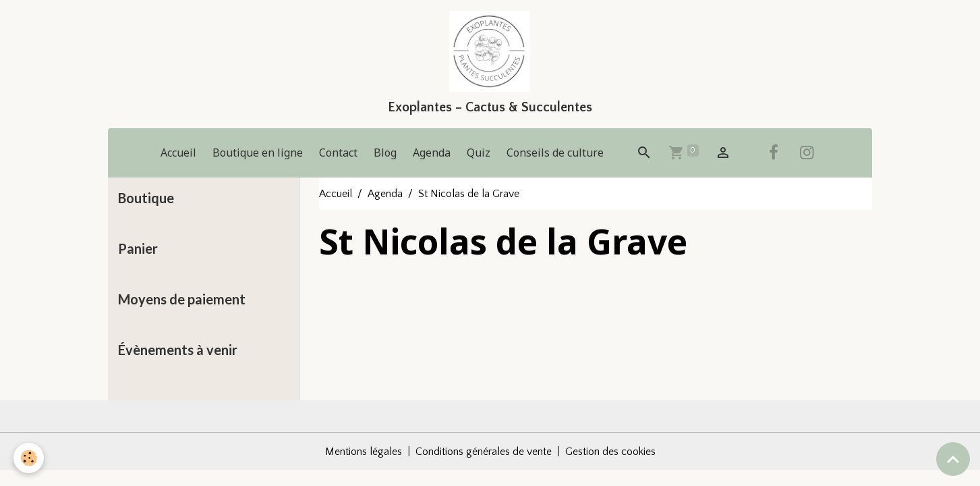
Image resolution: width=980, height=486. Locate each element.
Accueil (178, 153)
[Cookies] (29, 458)
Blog (385, 153)
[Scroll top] (953, 459)
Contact (338, 153)
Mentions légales (364, 452)
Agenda (432, 153)
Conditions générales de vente (484, 452)
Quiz (479, 153)
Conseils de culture (555, 153)
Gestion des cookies (610, 452)
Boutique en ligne (258, 153)
